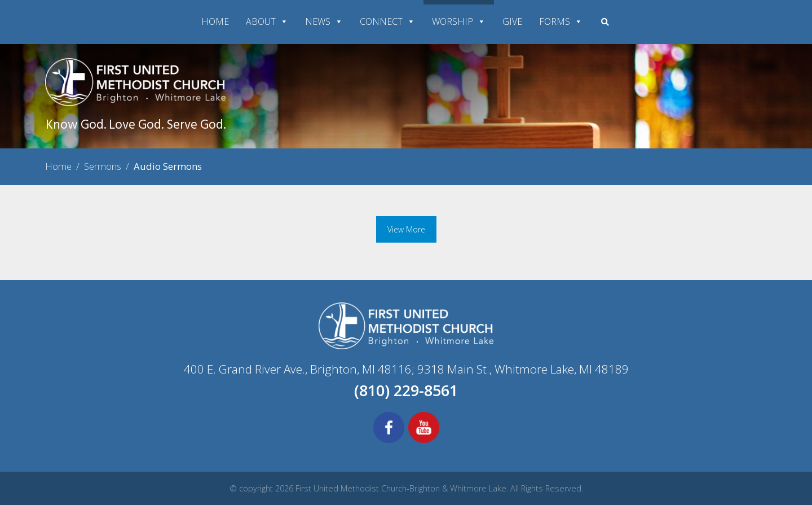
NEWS (324, 21)
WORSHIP (459, 21)
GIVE (512, 21)
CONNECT (387, 21)
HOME (215, 21)
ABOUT (267, 21)
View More (406, 229)
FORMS (561, 21)
